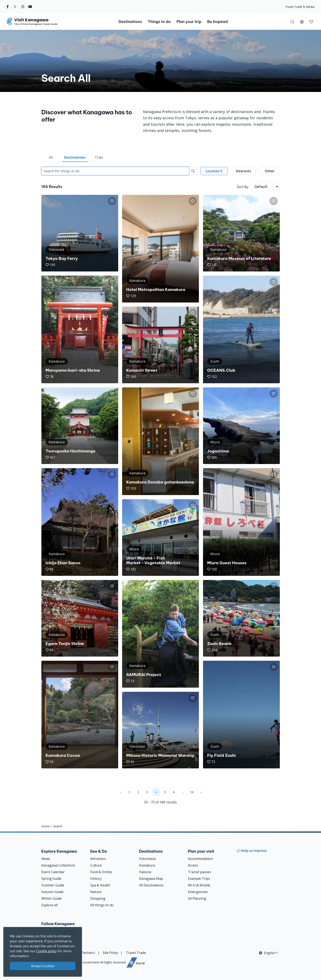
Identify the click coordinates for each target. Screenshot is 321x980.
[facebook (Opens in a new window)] (8, 7)
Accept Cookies (43, 966)
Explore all (49, 905)
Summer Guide (53, 885)
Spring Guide (51, 879)
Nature (96, 892)
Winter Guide (52, 898)
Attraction (98, 859)
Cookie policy (46, 951)
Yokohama (147, 859)
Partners (88, 953)
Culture (96, 865)
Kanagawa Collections (58, 865)
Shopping (98, 898)
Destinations (75, 157)
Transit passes (199, 872)
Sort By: (243, 187)
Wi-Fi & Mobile (199, 885)
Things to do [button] (159, 22)
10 (192, 792)
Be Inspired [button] (218, 22)
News (46, 859)
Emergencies (198, 892)
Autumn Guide (52, 892)
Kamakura (147, 865)
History (96, 879)
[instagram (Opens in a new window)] (23, 7)
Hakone (145, 872)
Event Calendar (53, 872)
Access (193, 865)
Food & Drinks (101, 872)
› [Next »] (201, 792)
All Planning (197, 898)
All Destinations (151, 885)
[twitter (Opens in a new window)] (15, 7)
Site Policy (110, 953)
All (51, 157)
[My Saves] (311, 22)
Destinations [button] (130, 22)
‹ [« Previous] (120, 792)
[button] (302, 22)
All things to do (102, 905)
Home (46, 826)
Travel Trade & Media (300, 7)
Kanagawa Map (151, 879)
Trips (99, 157)
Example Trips (199, 879)
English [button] (267, 953)
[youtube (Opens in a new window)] (30, 7)
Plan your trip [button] (189, 22)
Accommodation (200, 859)
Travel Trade (136, 953)
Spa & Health (100, 885)
